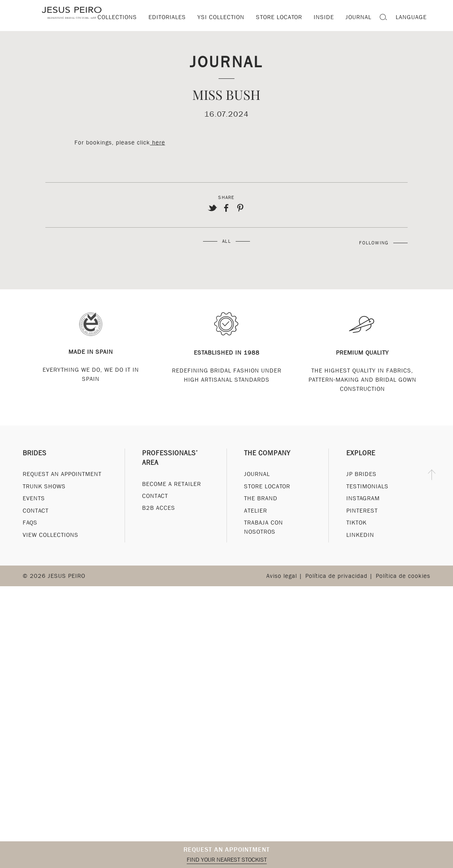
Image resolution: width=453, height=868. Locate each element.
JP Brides (361, 474)
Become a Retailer (172, 484)
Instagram (363, 498)
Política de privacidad (336, 576)
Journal (226, 61)
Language (411, 17)
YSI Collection (221, 17)
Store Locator (267, 486)
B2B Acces (159, 508)
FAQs (30, 523)
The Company (267, 453)
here (158, 142)
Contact (36, 511)
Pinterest (362, 511)
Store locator (279, 17)
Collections (117, 17)
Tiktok (356, 523)
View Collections (51, 535)
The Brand (261, 498)
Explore (361, 453)
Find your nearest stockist (227, 860)
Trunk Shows (44, 486)
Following (374, 243)
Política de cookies (403, 576)
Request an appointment (227, 849)
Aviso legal (282, 576)
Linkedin (360, 535)
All (226, 241)
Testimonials (367, 486)
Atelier (256, 511)
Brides (35, 453)
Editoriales (167, 17)
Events (34, 498)
